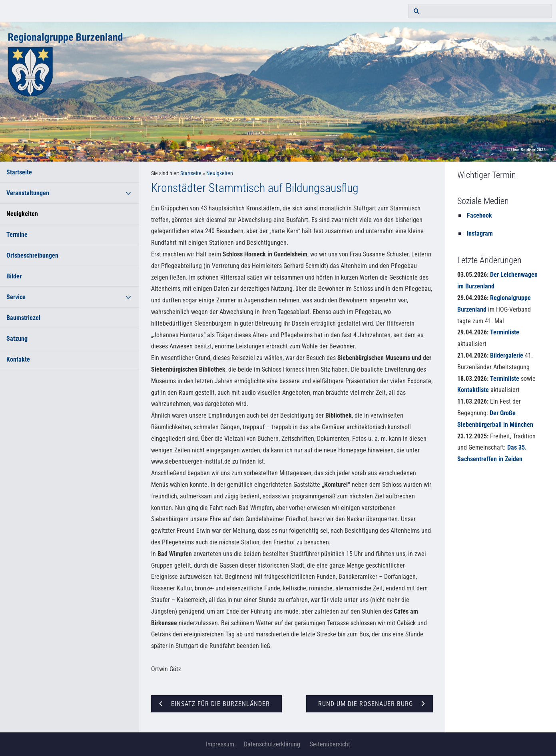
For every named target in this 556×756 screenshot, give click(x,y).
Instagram (480, 233)
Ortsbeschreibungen (32, 255)
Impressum (220, 744)
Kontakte (18, 359)
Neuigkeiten (22, 214)
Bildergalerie (507, 355)
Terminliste (505, 332)
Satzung (17, 339)
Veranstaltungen (28, 193)
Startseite (19, 172)
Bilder (14, 276)
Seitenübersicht (330, 744)
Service (16, 297)
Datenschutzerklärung (272, 744)
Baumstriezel (23, 318)
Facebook (479, 215)
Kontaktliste (473, 390)
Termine (17, 235)
